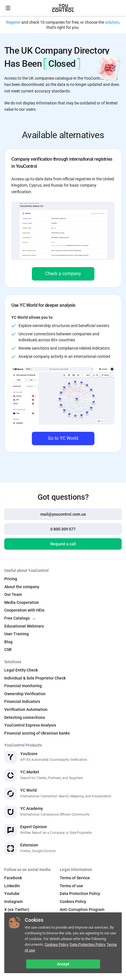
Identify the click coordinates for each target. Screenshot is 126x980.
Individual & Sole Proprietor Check (35, 678)
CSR (8, 650)
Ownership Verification (25, 694)
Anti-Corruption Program (82, 910)
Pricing (11, 579)
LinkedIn (12, 886)
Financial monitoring (23, 686)
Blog (8, 642)
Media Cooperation (22, 602)
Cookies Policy (56, 944)
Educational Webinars (24, 626)
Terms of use (71, 886)
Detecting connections (25, 717)
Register (13, 22)
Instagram (14, 902)
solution (112, 22)
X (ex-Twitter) (17, 910)
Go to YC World (63, 438)
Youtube (12, 894)
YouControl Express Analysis (30, 725)
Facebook (13, 878)
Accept (63, 964)
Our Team (13, 594)
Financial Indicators (22, 701)
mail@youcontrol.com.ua (63, 514)
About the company (22, 587)
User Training (16, 634)
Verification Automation (26, 709)
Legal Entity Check (21, 670)
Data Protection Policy (87, 944)
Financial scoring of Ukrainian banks (37, 733)
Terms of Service (75, 878)
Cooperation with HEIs (24, 610)
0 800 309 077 (63, 529)
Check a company (63, 274)
